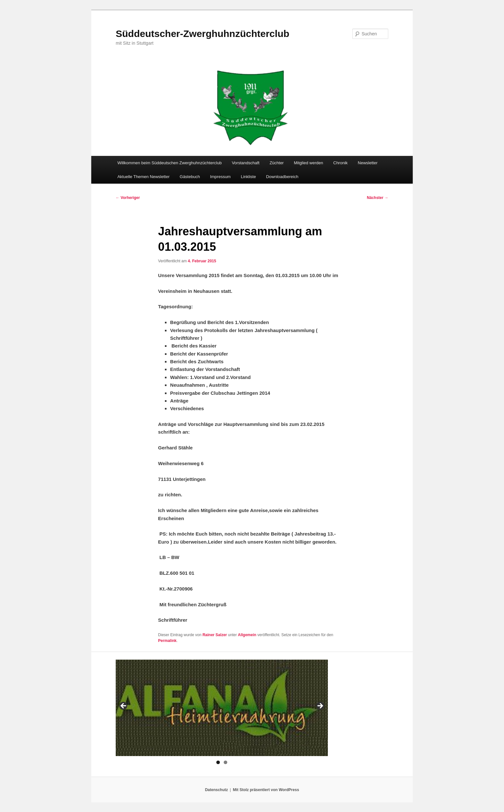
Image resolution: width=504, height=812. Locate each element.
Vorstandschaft (246, 163)
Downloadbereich (282, 177)
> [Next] (320, 706)
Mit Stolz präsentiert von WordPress (266, 790)
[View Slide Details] (222, 708)
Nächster (378, 198)
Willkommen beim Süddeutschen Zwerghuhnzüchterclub (169, 163)
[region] (222, 708)
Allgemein (247, 635)
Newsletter (368, 163)
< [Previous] (124, 706)
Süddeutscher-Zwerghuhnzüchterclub (203, 34)
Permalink (167, 641)
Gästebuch (190, 177)
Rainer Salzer (215, 635)
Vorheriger (128, 198)
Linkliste (248, 177)
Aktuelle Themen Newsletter (143, 177)
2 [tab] (225, 762)
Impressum (220, 177)
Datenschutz (216, 790)
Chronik (341, 163)
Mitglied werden (308, 163)
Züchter (277, 163)
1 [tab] (218, 762)
